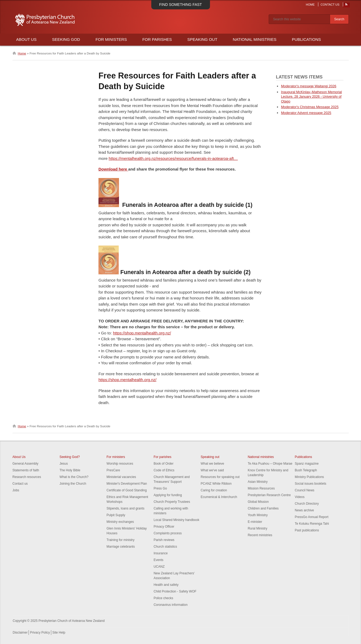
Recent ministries (260, 535)
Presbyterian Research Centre (269, 495)
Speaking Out (202, 39)
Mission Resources (261, 488)
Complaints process (168, 533)
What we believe (212, 464)
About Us (26, 39)
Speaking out (210, 457)
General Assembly (25, 464)
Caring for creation (214, 490)
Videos (300, 497)
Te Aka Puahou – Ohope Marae (270, 464)
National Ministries (255, 39)
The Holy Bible (70, 470)
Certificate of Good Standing (127, 490)
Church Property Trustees (172, 502)
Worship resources (120, 464)
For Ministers (111, 39)
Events (159, 560)
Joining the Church (73, 484)
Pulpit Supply (116, 515)
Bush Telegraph (306, 470)
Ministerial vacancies (121, 477)
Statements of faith (26, 470)
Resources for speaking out (220, 477)
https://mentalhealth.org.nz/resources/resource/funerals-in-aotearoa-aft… (173, 158)
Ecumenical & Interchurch (219, 497)
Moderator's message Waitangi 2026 (309, 86)
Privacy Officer (164, 527)
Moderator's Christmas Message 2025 (310, 107)
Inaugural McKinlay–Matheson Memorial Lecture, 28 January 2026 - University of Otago (311, 97)
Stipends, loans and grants (125, 508)
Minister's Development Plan (127, 484)
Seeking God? (70, 457)
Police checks (163, 598)
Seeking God (66, 39)
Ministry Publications (309, 477)
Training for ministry (120, 540)
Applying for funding (168, 495)
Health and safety (166, 585)
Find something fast (180, 5)
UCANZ (159, 567)
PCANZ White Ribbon (216, 484)
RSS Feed (347, 6)
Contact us (20, 484)
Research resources (27, 477)
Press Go (160, 488)
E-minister (255, 522)
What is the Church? (74, 477)
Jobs (16, 490)
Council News (305, 490)
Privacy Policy (40, 633)
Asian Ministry (258, 482)
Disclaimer (20, 633)
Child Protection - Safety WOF (175, 591)
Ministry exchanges (120, 522)
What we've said (212, 470)
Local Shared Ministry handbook (176, 520)
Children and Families (263, 508)
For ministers (116, 457)
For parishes (163, 457)
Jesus (64, 464)
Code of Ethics (164, 470)
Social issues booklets (311, 484)
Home (310, 5)
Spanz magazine (307, 464)
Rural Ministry (257, 528)
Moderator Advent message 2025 (306, 113)
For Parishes (157, 39)
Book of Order (164, 464)
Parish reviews (164, 540)
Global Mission (258, 502)
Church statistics (165, 547)
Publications (306, 39)
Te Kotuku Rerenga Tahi (312, 524)
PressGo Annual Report (312, 517)
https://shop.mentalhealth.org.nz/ (142, 333)
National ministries (261, 457)
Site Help (59, 633)
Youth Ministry (258, 515)
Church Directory (307, 504)
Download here (113, 169)
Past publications (307, 530)
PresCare (113, 470)
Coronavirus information (171, 605)
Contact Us (330, 5)
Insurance (161, 553)
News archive (304, 510)
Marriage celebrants (121, 547)
